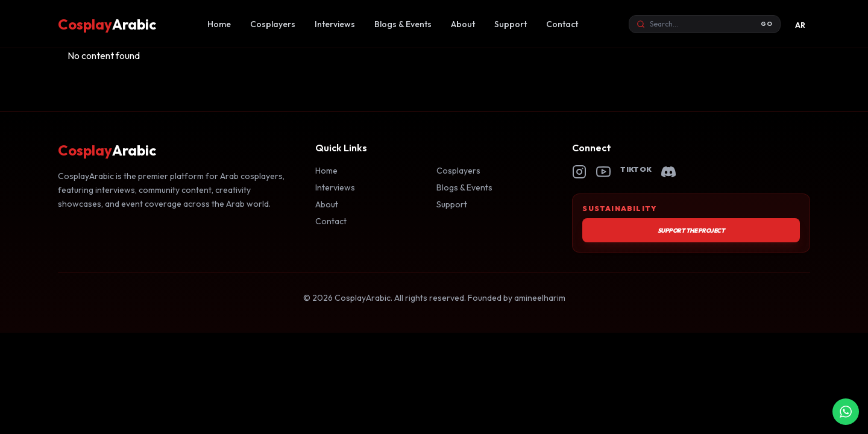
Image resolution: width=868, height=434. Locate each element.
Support (511, 24)
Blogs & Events (403, 24)
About (463, 24)
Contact (562, 24)
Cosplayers (273, 24)
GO (767, 24)
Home (219, 24)
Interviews (335, 24)
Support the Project (691, 231)
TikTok (636, 169)
